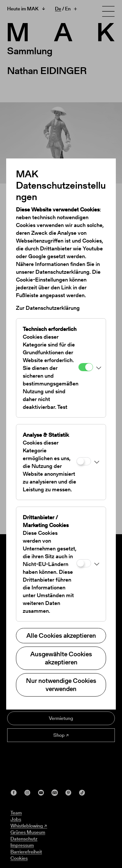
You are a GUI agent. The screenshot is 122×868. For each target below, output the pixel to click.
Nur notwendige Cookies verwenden (61, 685)
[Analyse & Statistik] (84, 461)
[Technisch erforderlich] (86, 367)
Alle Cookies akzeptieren (61, 635)
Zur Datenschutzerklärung (48, 308)
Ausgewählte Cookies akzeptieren (61, 658)
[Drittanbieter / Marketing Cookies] (84, 563)
